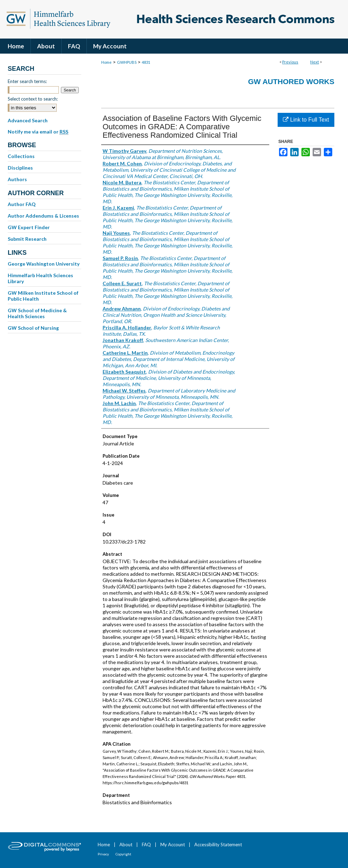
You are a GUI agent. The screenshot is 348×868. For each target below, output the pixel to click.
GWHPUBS (127, 62)
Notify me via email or (38, 132)
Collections (21, 156)
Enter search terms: (27, 81)
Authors (17, 179)
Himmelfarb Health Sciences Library (40, 278)
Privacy (103, 854)
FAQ (146, 845)
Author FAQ (22, 204)
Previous (290, 62)
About (126, 845)
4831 (146, 62)
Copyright (123, 854)
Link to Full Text (306, 120)
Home (106, 62)
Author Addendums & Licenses (43, 216)
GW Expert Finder (29, 227)
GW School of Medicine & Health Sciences (37, 313)
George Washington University (44, 264)
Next (315, 62)
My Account (173, 845)
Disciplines (20, 168)
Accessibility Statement (218, 845)
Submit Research (27, 239)
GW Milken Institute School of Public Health (43, 296)
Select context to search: (33, 99)
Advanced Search (28, 120)
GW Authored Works (291, 81)
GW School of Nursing (33, 328)
